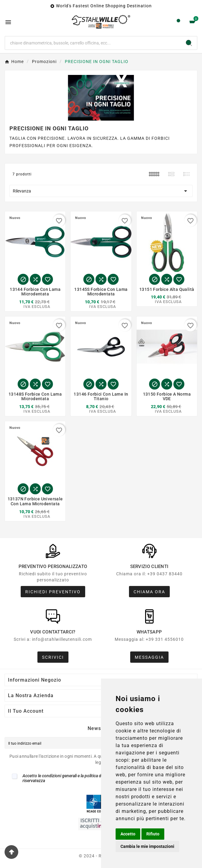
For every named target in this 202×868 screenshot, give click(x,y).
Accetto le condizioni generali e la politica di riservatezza (62, 778)
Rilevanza (101, 191)
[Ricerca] (93, 43)
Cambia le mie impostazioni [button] (147, 846)
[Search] (189, 43)
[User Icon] (178, 22)
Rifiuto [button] (153, 834)
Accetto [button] (128, 834)
